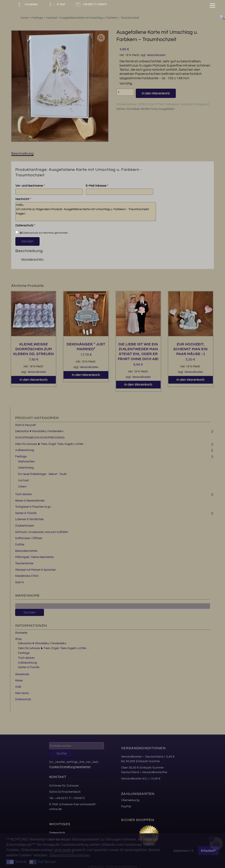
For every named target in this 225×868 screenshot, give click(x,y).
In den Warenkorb (156, 93)
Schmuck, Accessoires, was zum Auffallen (42, 532)
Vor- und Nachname (30, 186)
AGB (18, 687)
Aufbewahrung (25, 450)
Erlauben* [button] (208, 851)
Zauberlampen (25, 526)
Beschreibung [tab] (22, 153)
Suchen (30, 612)
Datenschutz (25, 226)
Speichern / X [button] (183, 851)
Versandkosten (156, 55)
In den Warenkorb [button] (34, 380)
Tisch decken (24, 494)
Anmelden (27, 5)
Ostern (22, 487)
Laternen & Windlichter (29, 519)
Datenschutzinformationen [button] (70, 855)
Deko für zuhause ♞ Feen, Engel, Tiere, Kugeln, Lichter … (54, 648)
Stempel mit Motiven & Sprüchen (35, 570)
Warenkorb (22, 674)
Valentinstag (26, 468)
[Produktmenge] (125, 92)
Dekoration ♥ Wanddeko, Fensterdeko (39, 431)
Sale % (20, 582)
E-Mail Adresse (97, 186)
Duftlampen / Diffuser (29, 538)
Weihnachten (26, 462)
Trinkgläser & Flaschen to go (33, 507)
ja (19, 233)
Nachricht (23, 199)
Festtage (21, 457)
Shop (18, 639)
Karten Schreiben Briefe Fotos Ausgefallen (146, 109)
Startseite (21, 633)
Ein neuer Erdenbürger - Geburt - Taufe (42, 474)
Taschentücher (24, 563)
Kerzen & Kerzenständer (30, 501)
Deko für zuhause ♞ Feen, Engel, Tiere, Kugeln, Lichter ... (51, 444)
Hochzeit (187, 104)
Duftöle (20, 545)
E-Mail (56, 5)
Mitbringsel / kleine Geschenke (34, 557)
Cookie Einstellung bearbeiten (70, 767)
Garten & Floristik (26, 513)
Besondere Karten (26, 551)
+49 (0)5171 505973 (92, 5)
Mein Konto (22, 693)
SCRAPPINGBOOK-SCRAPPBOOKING (40, 438)
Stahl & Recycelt (25, 425)
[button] (101, 38)
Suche (62, 753)
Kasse (19, 680)
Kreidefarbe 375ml (27, 576)
